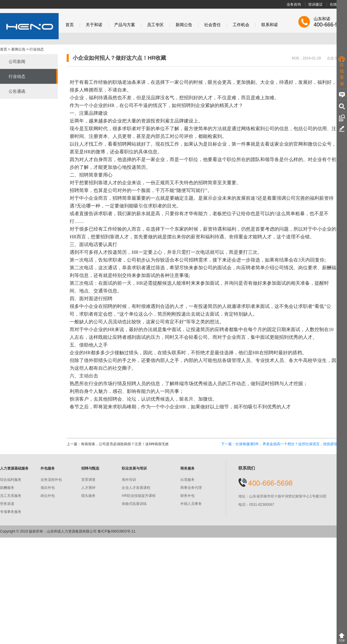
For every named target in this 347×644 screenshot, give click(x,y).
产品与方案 (125, 25)
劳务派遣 (7, 504)
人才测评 (88, 488)
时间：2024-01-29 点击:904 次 (319, 58)
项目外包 (48, 488)
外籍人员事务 (191, 504)
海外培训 (129, 480)
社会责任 (212, 25)
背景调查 (88, 480)
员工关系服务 (11, 496)
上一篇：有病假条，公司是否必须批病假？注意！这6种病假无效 (118, 444)
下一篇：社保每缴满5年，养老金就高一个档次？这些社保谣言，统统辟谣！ (281, 444)
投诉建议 (315, 4)
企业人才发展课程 (136, 488)
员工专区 (155, 25)
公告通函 (17, 91)
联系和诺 (270, 25)
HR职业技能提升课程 (139, 496)
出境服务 (187, 480)
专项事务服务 (11, 512)
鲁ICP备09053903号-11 (117, 531)
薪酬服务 (7, 488)
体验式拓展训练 (134, 504)
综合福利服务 (11, 480)
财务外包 (187, 496)
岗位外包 (48, 496)
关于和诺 (94, 25)
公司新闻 (17, 62)
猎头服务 (88, 496)
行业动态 (37, 49)
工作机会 (241, 25)
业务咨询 (294, 4)
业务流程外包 (51, 480)
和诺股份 (29, 26)
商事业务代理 (191, 488)
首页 (70, 25)
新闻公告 (184, 25)
